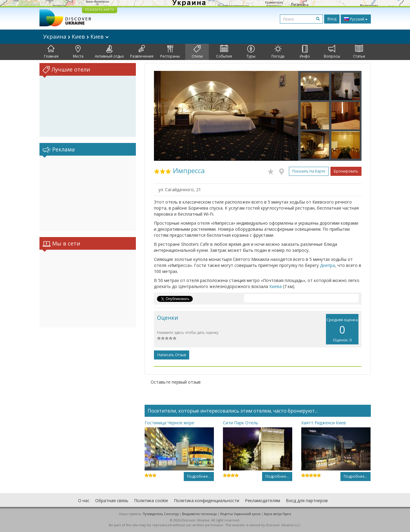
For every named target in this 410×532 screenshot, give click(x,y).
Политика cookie (151, 500)
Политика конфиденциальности (207, 500)
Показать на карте (309, 171)
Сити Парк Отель (241, 423)
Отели (197, 52)
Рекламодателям (263, 500)
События (224, 52)
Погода (278, 52)
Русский (356, 19)
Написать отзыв (172, 355)
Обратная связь (112, 500)
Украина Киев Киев (76, 36)
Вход (332, 19)
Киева (275, 286)
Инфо (305, 52)
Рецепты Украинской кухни (240, 514)
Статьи (359, 52)
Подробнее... (199, 476)
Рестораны (170, 52)
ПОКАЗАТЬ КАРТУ (100, 9)
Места (78, 52)
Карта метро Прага (277, 514)
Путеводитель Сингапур (161, 514)
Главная (51, 52)
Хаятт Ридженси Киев (324, 423)
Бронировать (346, 171)
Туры (251, 52)
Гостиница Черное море (169, 423)
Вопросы (332, 52)
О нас (84, 500)
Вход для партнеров (307, 500)
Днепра (327, 265)
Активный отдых (109, 52)
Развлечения (142, 52)
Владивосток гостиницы (199, 514)
